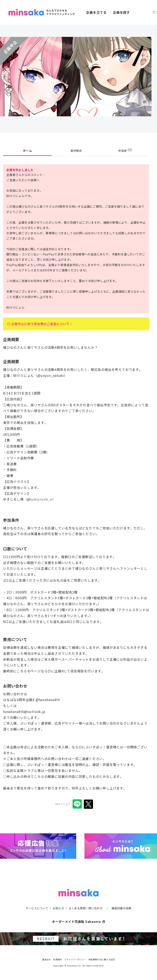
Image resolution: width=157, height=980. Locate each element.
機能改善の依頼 (124, 908)
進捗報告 (76, 151)
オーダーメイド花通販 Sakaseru (79, 922)
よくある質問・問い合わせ (86, 908)
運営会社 (47, 959)
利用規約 (58, 959)
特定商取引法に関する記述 (102, 959)
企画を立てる (96, 12)
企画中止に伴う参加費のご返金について (42, 325)
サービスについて (35, 908)
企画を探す (121, 12)
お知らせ (57, 908)
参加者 (125, 150)
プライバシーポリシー (75, 959)
